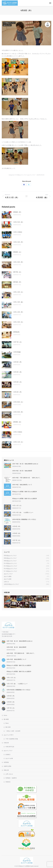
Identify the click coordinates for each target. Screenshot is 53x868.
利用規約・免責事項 (11, 778)
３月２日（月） (18, 392)
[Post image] (7, 215)
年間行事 (5, 743)
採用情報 (6, 762)
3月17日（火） (18, 272)
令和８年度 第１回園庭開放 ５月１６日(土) (24, 519)
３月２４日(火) (18, 232)
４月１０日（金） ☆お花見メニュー (23, 512)
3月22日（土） (18, 252)
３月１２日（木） (18, 312)
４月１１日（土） (17, 505)
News (7, 723)
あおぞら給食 (9, 758)
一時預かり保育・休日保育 (13, 731)
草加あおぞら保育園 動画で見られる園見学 (25, 492)
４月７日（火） (17, 540)
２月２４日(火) (18, 432)
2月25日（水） (18, 422)
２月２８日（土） (18, 402)
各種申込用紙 (7, 766)
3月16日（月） (18, 282)
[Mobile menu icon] (50, 3)
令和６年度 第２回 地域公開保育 (22, 471)
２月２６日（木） (18, 412)
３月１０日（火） (18, 322)
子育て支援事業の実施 (12, 739)
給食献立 (8, 754)
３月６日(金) (17, 352)
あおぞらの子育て (8, 735)
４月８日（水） (17, 533)
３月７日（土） (18, 342)
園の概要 (5, 719)
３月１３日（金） (18, 302)
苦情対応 (8, 782)
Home (5, 715)
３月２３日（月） (18, 242)
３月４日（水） (18, 372)
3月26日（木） (18, 212)
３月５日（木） (18, 362)
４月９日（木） (17, 526)
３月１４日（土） (18, 292)
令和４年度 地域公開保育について (22, 485)
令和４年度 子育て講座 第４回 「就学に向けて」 (27, 478)
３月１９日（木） (18, 262)
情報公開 (5, 770)
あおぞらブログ (7, 25)
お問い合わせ (9, 774)
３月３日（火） (18, 382)
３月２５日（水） (18, 222)
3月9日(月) (16, 332)
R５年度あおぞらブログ (9, 23)
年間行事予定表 (10, 747)
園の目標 (8, 727)
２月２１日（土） (18, 442)
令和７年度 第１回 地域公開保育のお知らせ (25, 464)
